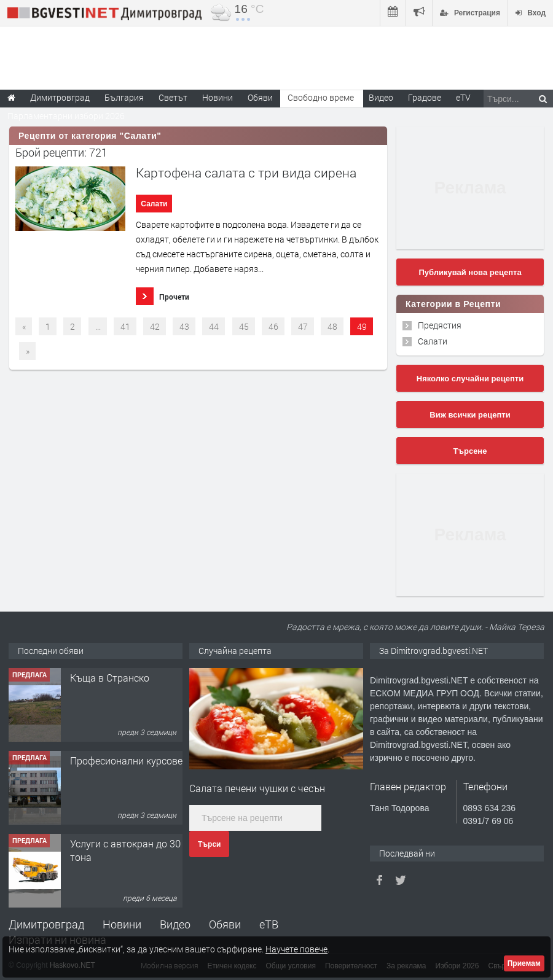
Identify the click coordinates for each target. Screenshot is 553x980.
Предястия (440, 325)
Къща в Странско (110, 678)
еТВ (269, 924)
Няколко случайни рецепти (470, 379)
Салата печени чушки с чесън (257, 788)
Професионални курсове (126, 760)
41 (125, 326)
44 (214, 326)
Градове (425, 97)
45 (244, 326)
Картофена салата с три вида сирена (246, 173)
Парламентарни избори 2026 (66, 116)
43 (184, 326)
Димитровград (46, 924)
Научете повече (296, 949)
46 (273, 326)
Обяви (225, 924)
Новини (218, 97)
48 (332, 326)
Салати (154, 204)
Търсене (470, 451)
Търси (209, 844)
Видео (175, 924)
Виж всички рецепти (470, 415)
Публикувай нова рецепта (470, 272)
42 (155, 326)
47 (303, 326)
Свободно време (321, 97)
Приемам (524, 963)
